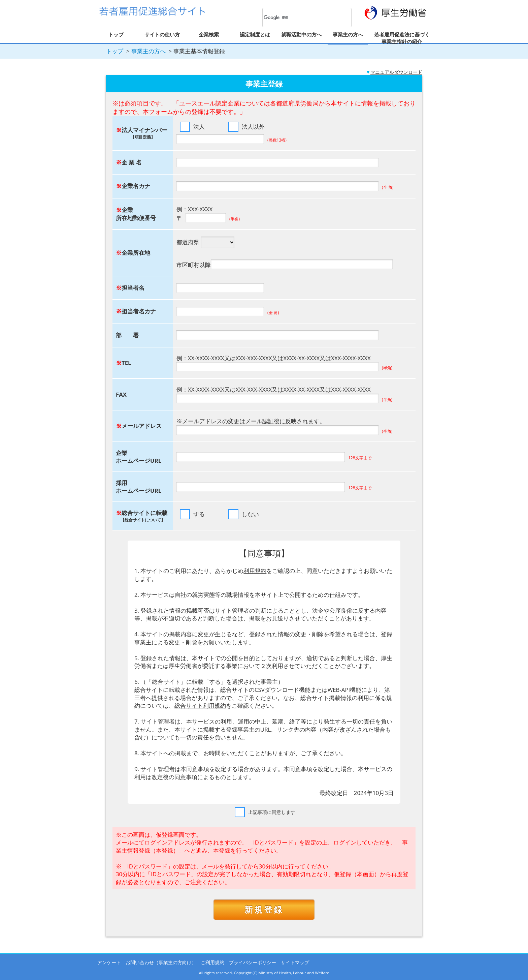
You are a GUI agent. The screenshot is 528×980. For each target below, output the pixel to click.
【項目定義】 (143, 137)
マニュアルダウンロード (396, 72)
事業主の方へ (348, 34)
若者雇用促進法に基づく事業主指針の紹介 (402, 38)
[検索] (298, 18)
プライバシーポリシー (253, 962)
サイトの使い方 (162, 34)
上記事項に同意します (272, 812)
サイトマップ (295, 962)
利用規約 (255, 571)
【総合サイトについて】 (143, 520)
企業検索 (209, 34)
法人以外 (253, 127)
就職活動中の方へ (301, 34)
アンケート (109, 962)
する (199, 514)
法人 (199, 127)
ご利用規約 (212, 962)
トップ (116, 34)
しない (250, 514)
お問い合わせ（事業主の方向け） (161, 962)
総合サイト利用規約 (200, 706)
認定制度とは (255, 34)
